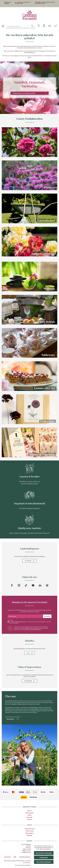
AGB (42, 621)
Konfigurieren (44, 857)
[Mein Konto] (44, 26)
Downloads (30, 817)
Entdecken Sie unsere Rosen (30, 93)
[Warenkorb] (50, 26)
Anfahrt (29, 815)
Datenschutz (8, 857)
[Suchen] (31, 26)
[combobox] (18, 26)
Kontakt (29, 819)
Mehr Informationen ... (46, 849)
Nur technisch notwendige (44, 853)
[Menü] (3, 26)
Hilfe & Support (29, 833)
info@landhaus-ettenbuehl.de (30, 852)
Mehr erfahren (11, 719)
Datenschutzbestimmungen (21, 621)
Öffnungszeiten (29, 813)
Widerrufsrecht (30, 831)
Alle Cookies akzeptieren (44, 862)
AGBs (16, 857)
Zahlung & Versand (30, 828)
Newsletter (30, 835)
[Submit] (47, 616)
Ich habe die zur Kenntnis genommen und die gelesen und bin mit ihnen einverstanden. (30, 622)
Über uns (30, 810)
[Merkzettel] (38, 26)
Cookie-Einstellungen (26, 857)
